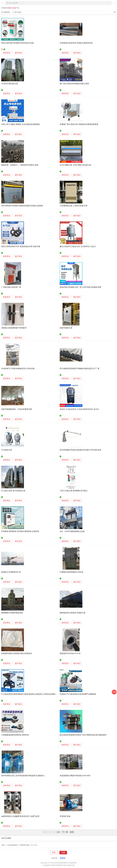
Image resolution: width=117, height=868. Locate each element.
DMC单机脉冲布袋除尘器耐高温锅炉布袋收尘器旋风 (22, 206)
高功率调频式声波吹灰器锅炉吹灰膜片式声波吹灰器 (80, 450)
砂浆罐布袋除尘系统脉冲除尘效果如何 (17, 653)
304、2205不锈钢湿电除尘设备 (72, 531)
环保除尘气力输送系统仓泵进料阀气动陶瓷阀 (78, 694)
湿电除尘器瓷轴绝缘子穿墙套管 (14, 328)
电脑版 (63, 858)
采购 (114, 692)
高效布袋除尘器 (66, 328)
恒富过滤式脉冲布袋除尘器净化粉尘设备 (17, 43)
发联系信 (7, 53)
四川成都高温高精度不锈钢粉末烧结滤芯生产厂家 (80, 369)
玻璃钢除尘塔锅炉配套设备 (12, 613)
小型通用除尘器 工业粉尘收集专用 (73, 206)
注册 (63, 853)
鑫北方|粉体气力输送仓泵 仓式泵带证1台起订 (78, 246)
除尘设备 (34, 845)
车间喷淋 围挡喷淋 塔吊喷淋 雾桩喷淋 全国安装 (20, 531)
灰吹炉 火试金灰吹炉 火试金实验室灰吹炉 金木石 (79, 409)
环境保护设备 (65, 816)
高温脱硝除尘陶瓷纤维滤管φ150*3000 (75, 776)
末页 (72, 832)
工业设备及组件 (12, 845)
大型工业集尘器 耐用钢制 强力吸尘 (74, 491)
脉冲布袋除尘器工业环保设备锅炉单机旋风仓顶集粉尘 (23, 776)
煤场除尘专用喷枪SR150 (11, 572)
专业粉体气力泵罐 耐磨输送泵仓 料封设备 (18, 369)
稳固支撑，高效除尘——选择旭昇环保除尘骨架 (20, 165)
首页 (3, 845)
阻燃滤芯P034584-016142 (70, 653)
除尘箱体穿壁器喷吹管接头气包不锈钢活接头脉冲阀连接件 (83, 735)
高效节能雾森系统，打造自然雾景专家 (17, 409)
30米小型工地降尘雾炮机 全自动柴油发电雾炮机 (21, 124)
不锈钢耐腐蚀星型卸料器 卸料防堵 (15, 735)
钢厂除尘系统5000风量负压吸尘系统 (74, 84)
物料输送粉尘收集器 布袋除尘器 (73, 613)
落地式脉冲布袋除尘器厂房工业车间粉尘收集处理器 (80, 287)
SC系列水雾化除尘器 (10, 84)
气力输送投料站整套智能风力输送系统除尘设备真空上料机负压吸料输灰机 (31, 694)
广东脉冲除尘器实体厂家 (11, 287)
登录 (54, 853)
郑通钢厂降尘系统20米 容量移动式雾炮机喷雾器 (79, 124)
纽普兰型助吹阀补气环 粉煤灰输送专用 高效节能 (21, 246)
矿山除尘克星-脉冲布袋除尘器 (13, 491)
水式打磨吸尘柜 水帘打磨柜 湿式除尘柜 (75, 165)
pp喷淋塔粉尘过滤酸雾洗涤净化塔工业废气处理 (20, 816)
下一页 (65, 832)
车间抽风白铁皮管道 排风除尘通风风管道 (76, 43)
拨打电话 (19, 53)
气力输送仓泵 (7, 450)
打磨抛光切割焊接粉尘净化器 (71, 572)
